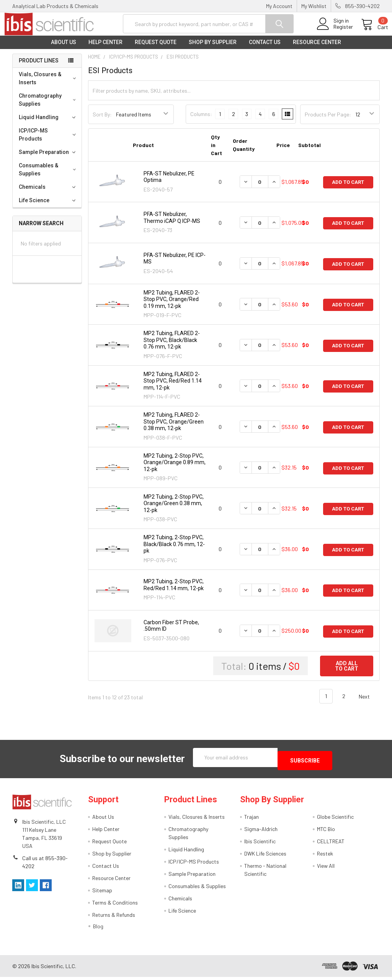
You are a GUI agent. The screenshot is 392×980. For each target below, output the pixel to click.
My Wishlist (314, 6)
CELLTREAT (331, 844)
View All (326, 869)
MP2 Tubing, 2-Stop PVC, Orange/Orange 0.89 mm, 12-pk (175, 469)
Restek (325, 856)
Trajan (252, 820)
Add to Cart (348, 188)
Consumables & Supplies (49, 176)
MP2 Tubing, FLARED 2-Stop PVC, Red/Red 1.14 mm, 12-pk (173, 387)
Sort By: (102, 120)
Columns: (201, 120)
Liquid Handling (48, 123)
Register (335, 31)
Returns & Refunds (114, 918)
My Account (279, 6)
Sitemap (102, 893)
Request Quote (156, 48)
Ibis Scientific (260, 844)
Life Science (48, 206)
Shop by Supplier (213, 48)
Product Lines (39, 67)
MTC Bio (326, 832)
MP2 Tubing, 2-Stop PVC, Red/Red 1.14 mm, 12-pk (174, 591)
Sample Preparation (48, 158)
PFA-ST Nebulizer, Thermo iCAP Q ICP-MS (172, 224)
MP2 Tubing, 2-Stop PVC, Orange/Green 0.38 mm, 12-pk (174, 509)
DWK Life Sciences (265, 856)
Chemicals (48, 193)
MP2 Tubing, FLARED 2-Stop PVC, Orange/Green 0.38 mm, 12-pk (174, 428)
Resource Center (317, 48)
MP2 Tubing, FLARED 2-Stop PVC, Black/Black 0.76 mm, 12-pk (172, 346)
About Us (64, 48)
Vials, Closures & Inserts (48, 84)
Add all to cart (347, 672)
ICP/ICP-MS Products (48, 141)
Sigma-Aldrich (261, 832)
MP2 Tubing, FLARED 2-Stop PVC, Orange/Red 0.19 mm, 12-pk (172, 305)
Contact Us (265, 48)
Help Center (105, 48)
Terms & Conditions (115, 906)
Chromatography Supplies (49, 106)
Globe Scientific (335, 820)
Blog (98, 929)
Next (369, 703)
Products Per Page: (328, 120)
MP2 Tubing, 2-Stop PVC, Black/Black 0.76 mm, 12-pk (174, 550)
